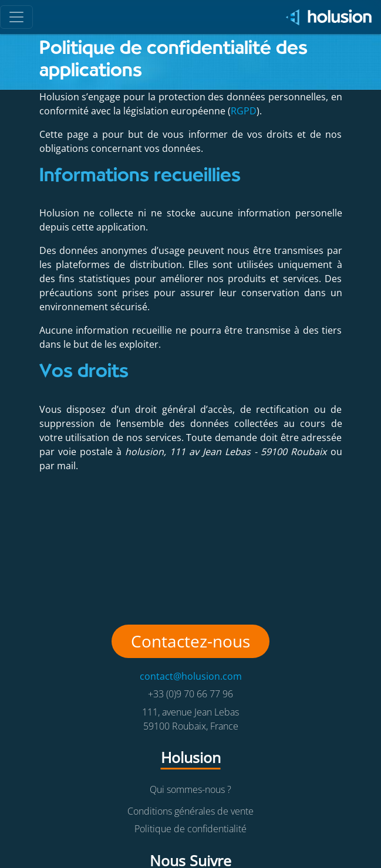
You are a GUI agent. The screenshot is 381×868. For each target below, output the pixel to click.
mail (66, 466)
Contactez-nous (191, 641)
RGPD (244, 111)
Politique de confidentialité (191, 829)
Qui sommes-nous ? (191, 789)
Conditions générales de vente (191, 811)
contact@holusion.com (191, 676)
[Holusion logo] (325, 17)
